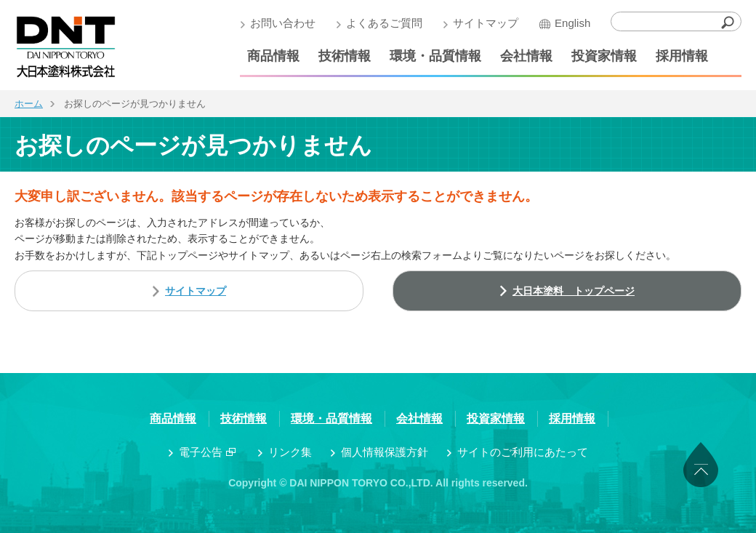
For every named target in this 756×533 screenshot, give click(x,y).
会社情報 (526, 56)
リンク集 (290, 452)
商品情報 (273, 56)
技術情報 (345, 56)
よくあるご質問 (384, 23)
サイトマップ (486, 23)
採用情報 (682, 56)
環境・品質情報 (435, 56)
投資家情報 (604, 56)
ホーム (29, 104)
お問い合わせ (283, 23)
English (572, 23)
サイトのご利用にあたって (523, 452)
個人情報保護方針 (385, 452)
